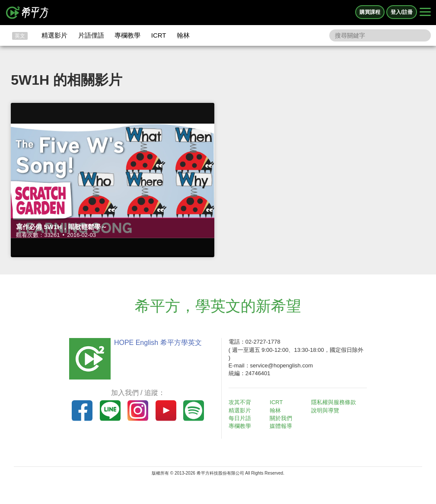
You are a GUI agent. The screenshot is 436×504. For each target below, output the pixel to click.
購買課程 (370, 12)
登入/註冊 (402, 12)
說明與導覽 (325, 410)
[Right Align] (425, 13)
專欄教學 (127, 35)
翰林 (183, 35)
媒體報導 (281, 426)
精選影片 (54, 35)
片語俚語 (91, 35)
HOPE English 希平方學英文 (158, 343)
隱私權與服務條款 (334, 402)
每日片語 (240, 418)
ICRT (159, 35)
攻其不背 (240, 402)
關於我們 (281, 418)
